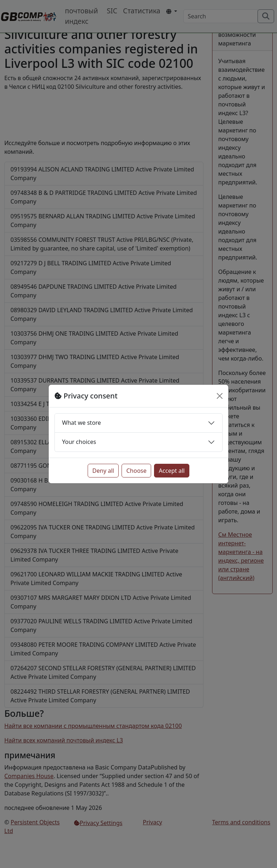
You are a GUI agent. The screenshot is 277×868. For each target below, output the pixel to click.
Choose (136, 471)
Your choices (79, 442)
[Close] (220, 396)
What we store (82, 423)
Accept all (172, 471)
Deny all (103, 471)
